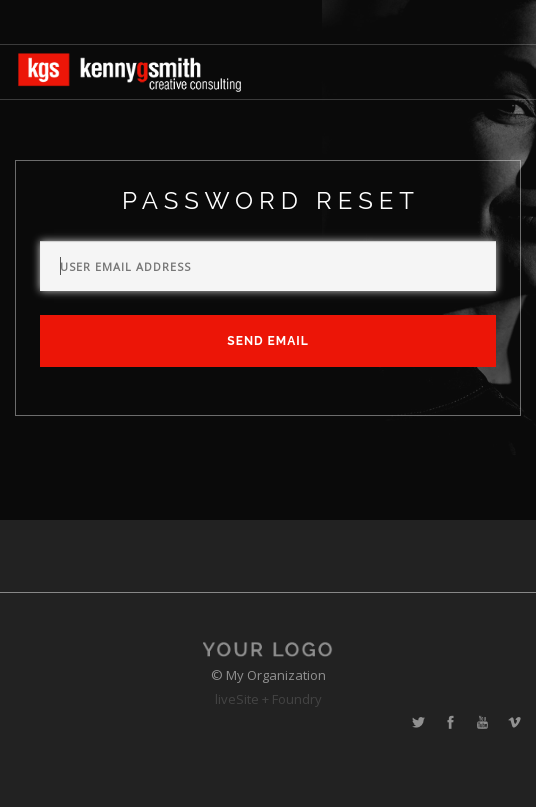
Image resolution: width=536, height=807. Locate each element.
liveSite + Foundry (268, 699)
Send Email (267, 341)
